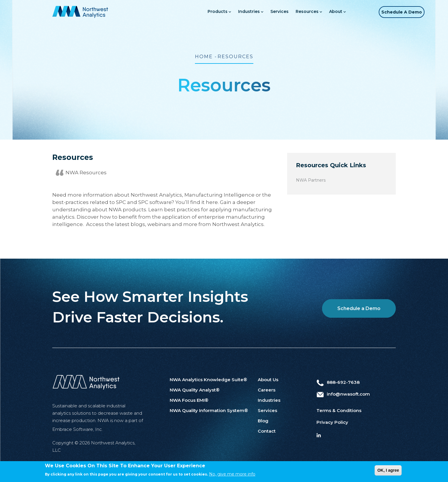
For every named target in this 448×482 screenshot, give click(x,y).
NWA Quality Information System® (209, 410)
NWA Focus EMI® (189, 400)
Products (211, 12)
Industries (242, 12)
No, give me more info (232, 475)
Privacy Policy (332, 422)
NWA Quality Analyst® (195, 390)
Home (204, 57)
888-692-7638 (338, 382)
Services (271, 11)
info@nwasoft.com (343, 394)
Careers (267, 390)
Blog (263, 421)
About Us (268, 380)
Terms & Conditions (339, 410)
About (329, 12)
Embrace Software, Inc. (78, 429)
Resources (300, 12)
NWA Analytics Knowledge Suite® (208, 380)
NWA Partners (311, 180)
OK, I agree (388, 471)
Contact (267, 431)
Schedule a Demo (399, 12)
